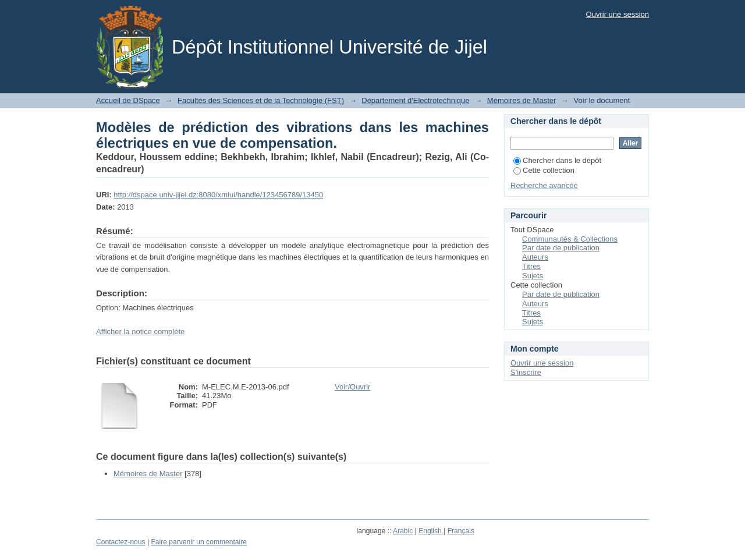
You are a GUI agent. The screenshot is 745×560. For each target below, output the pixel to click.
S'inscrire (526, 372)
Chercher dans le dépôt (557, 160)
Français (461, 531)
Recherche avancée (544, 185)
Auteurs (535, 257)
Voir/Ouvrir (352, 387)
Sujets (533, 276)
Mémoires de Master (521, 100)
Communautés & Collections (570, 239)
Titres (531, 266)
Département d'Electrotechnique (415, 100)
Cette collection (544, 170)
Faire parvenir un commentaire (198, 542)
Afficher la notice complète (140, 332)
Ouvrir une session (618, 14)
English (431, 531)
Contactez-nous (121, 542)
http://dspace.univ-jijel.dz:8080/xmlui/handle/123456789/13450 (218, 195)
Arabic (403, 531)
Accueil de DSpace (128, 100)
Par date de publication (561, 248)
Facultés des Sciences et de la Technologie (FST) (261, 100)
